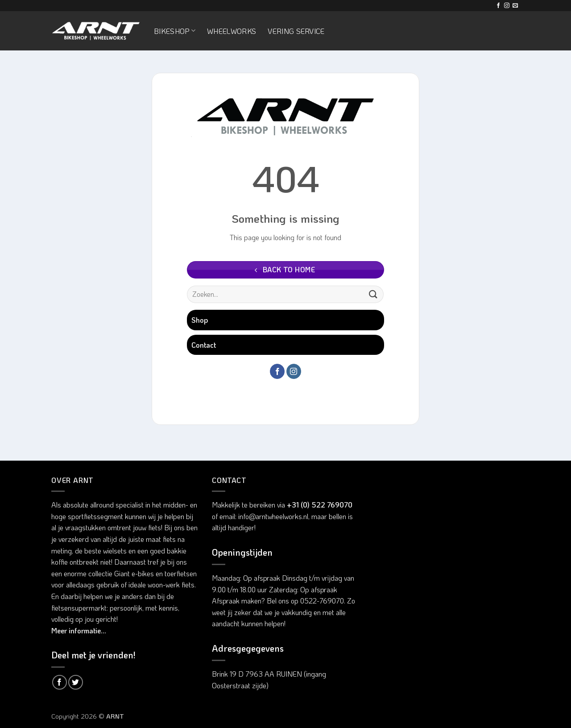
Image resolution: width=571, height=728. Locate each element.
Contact (204, 345)
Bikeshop (175, 31)
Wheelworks (232, 31)
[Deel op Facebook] (60, 682)
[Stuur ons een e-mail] (515, 6)
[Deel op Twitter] (76, 682)
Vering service (296, 31)
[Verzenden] (373, 294)
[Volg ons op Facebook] (498, 6)
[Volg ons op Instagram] (507, 6)
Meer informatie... (79, 630)
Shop (200, 320)
